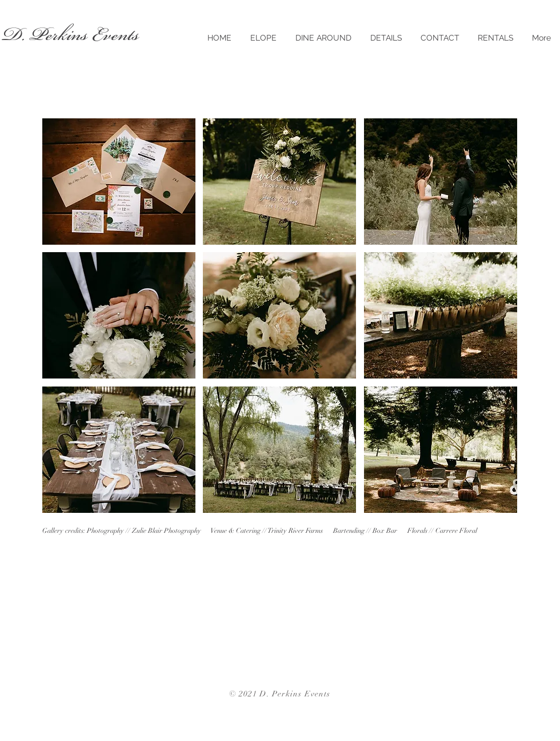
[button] (119, 182)
